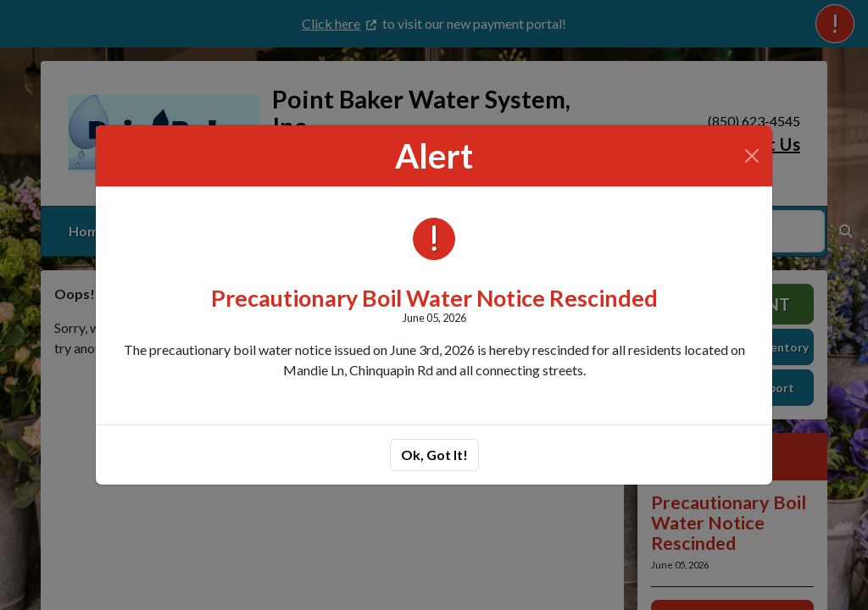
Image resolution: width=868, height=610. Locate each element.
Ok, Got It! (434, 455)
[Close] (752, 156)
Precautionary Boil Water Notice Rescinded (434, 298)
